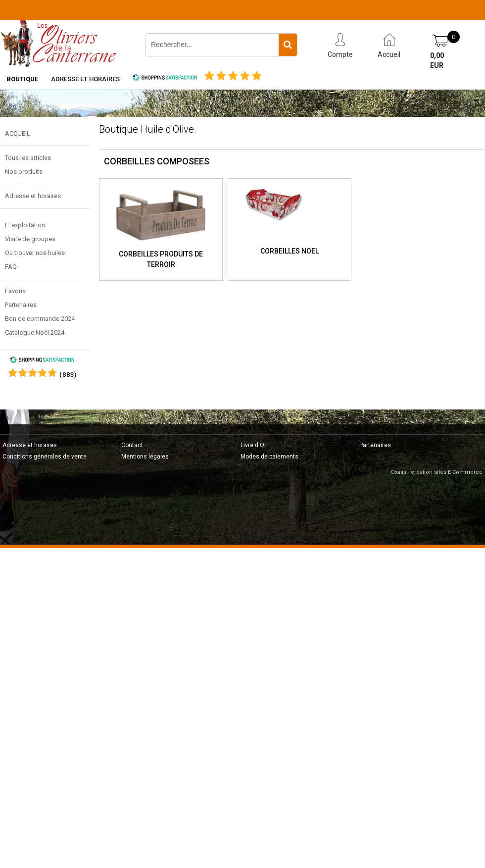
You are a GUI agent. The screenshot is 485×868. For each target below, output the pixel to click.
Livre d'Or (253, 445)
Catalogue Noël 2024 (35, 332)
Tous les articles (28, 158)
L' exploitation (25, 225)
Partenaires (21, 305)
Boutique (22, 79)
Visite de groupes (30, 239)
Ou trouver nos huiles (35, 253)
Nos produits (24, 172)
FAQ (11, 267)
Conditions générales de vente (45, 457)
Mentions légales (145, 457)
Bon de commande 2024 (40, 319)
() (68, 375)
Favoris (15, 291)
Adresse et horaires (85, 79)
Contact (132, 445)
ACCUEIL (18, 133)
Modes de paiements (269, 457)
